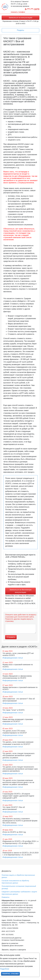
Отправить (11, 637)
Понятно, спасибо (10, 974)
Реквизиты (6, 897)
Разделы (20, 30)
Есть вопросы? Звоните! (20, 2)
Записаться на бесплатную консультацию (20, 591)
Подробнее (5, 969)
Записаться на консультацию (20, 18)
